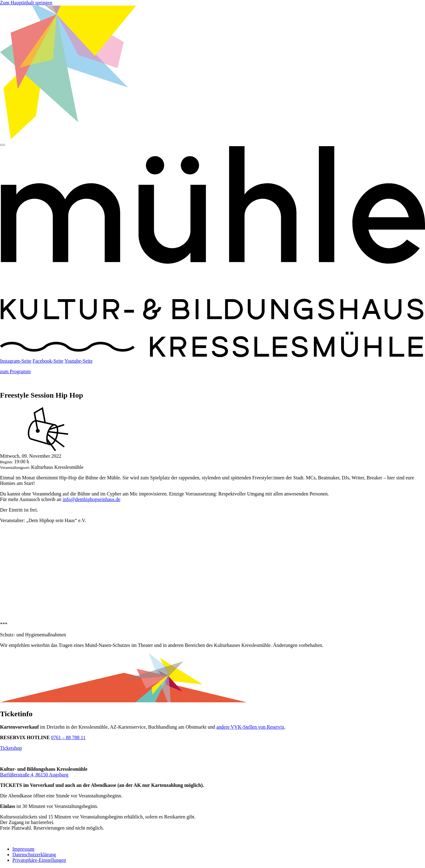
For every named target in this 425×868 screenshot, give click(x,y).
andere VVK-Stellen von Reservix (250, 727)
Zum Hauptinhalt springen (26, 3)
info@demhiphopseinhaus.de (91, 499)
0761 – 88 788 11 (68, 737)
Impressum (23, 849)
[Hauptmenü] (2, 145)
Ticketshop (11, 748)
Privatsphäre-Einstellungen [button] (39, 860)
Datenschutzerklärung (34, 855)
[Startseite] (213, 355)
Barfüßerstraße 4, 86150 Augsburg (34, 775)
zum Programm (15, 371)
